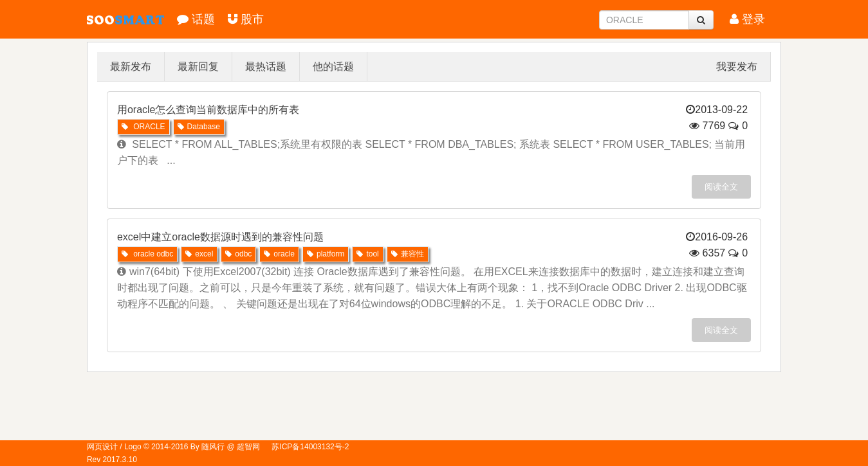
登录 (747, 19)
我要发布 (737, 67)
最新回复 (198, 67)
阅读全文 (721, 187)
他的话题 (333, 67)
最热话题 (266, 67)
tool (367, 254)
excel (199, 254)
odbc (238, 254)
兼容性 (408, 254)
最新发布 (131, 67)
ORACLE (143, 127)
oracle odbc (147, 254)
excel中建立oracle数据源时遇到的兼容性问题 (220, 237)
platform (326, 254)
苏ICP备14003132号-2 (310, 447)
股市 (246, 19)
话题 (196, 19)
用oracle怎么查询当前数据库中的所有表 (208, 110)
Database (199, 127)
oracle (279, 254)
